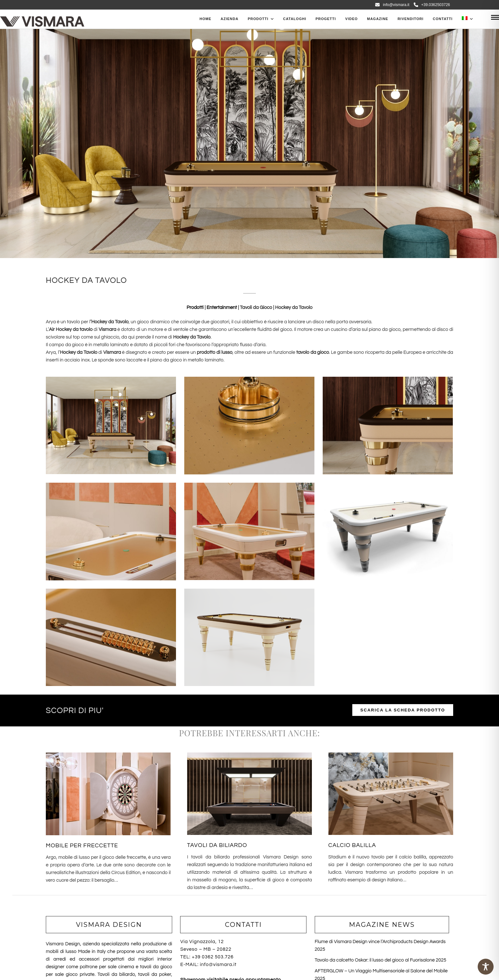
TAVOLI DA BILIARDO (217, 845)
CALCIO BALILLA (352, 845)
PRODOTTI (258, 19)
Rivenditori (411, 19)
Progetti (326, 19)
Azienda (229, 19)
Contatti (443, 19)
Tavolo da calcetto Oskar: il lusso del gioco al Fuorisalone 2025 (380, 960)
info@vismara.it (392, 5)
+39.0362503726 (432, 5)
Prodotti (196, 308)
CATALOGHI (295, 19)
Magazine (378, 19)
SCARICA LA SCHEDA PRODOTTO (403, 710)
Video (351, 19)
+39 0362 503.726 (213, 957)
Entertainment (222, 308)
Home (205, 19)
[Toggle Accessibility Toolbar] (486, 967)
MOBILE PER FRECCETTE (82, 846)
